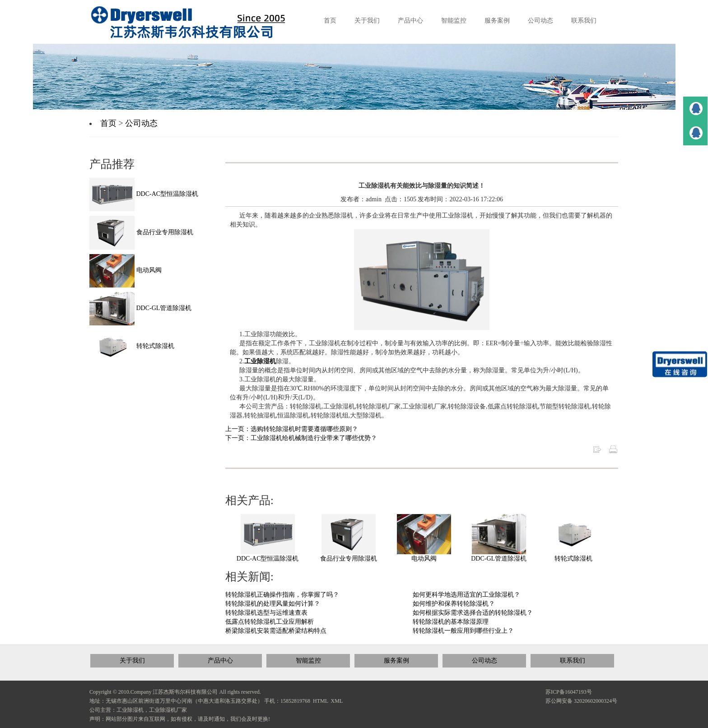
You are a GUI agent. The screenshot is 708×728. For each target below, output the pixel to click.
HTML (321, 701)
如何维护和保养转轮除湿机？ (454, 604)
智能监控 (308, 661)
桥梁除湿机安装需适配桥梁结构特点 (276, 631)
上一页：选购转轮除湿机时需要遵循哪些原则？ (292, 429)
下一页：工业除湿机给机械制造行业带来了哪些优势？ (301, 438)
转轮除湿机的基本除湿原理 (451, 622)
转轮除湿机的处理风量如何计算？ (273, 604)
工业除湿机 (260, 361)
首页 (108, 123)
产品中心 (220, 661)
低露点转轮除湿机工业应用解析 (270, 622)
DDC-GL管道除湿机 (499, 559)
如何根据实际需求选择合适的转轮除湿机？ (473, 613)
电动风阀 (424, 559)
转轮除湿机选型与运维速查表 (266, 613)
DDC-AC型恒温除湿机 (268, 559)
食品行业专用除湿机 (349, 559)
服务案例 (396, 661)
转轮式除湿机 (573, 559)
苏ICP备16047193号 (569, 692)
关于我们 (132, 661)
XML (337, 701)
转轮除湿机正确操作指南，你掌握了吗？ (282, 595)
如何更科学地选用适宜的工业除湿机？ (466, 595)
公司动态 (141, 123)
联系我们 (573, 661)
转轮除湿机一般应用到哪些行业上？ (463, 631)
